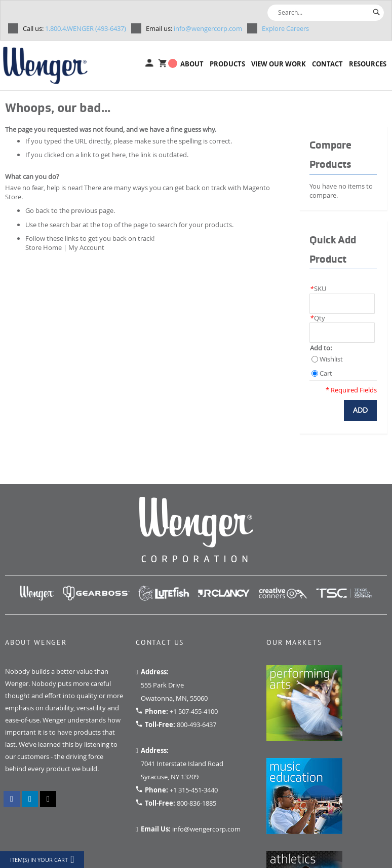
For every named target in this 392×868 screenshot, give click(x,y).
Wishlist (331, 359)
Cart (326, 373)
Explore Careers (285, 28)
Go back (37, 210)
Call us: (33, 28)
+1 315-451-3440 (194, 790)
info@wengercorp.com (194, 28)
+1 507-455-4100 (194, 711)
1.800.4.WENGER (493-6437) (74, 28)
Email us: (159, 28)
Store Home (44, 247)
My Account (86, 247)
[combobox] (326, 13)
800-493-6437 (197, 725)
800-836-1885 (197, 803)
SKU (318, 288)
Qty (317, 318)
